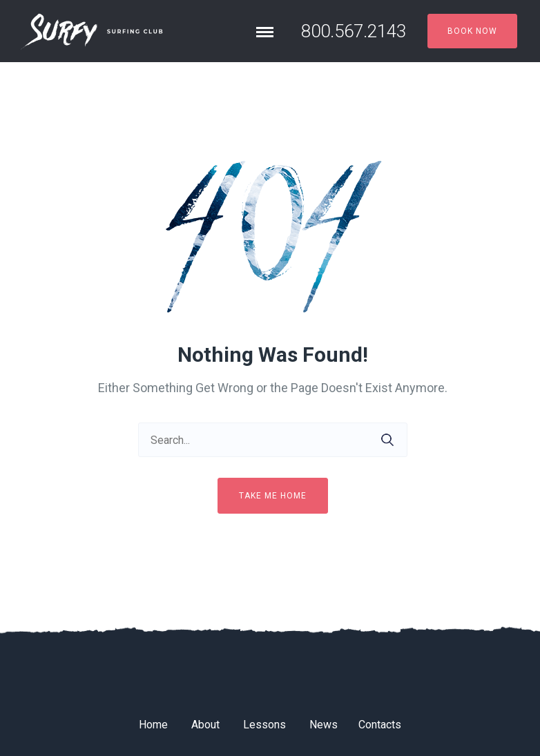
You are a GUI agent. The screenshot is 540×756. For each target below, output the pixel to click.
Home (153, 725)
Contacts (380, 725)
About (205, 725)
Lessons (264, 725)
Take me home (273, 496)
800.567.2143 (354, 31)
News (324, 725)
